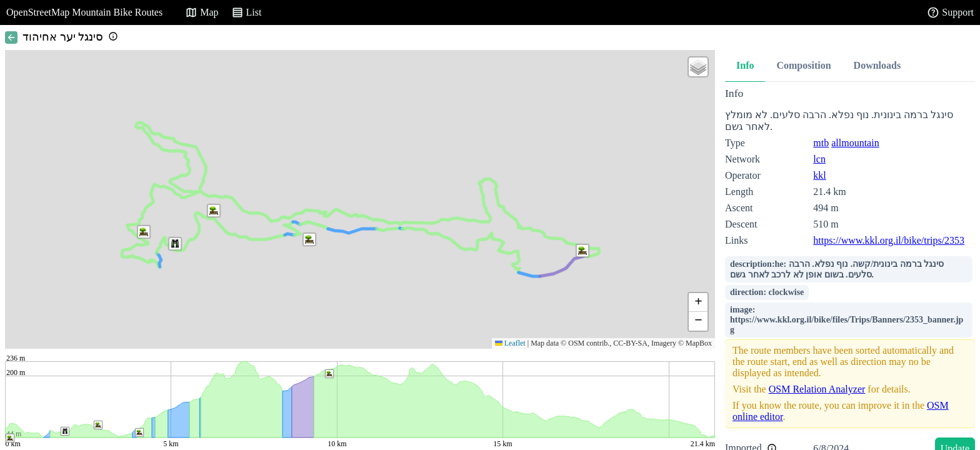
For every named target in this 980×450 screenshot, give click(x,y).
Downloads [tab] (877, 65)
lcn (819, 159)
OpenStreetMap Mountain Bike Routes (84, 12)
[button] (175, 244)
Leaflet (510, 343)
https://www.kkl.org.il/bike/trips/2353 (889, 240)
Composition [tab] (803, 65)
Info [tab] (745, 65)
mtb (821, 143)
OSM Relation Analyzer (817, 389)
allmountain (855, 143)
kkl (819, 175)
